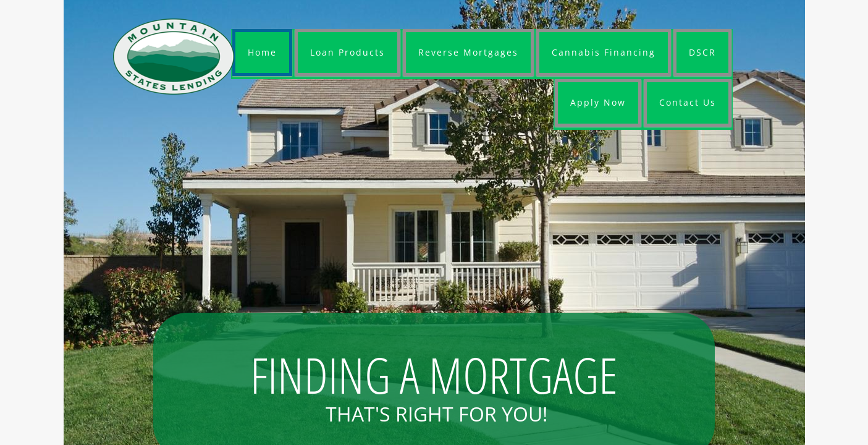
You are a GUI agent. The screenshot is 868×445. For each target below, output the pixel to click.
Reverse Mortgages (468, 52)
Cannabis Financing (604, 52)
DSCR (702, 52)
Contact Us (688, 102)
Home (262, 52)
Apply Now (598, 102)
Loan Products (348, 52)
